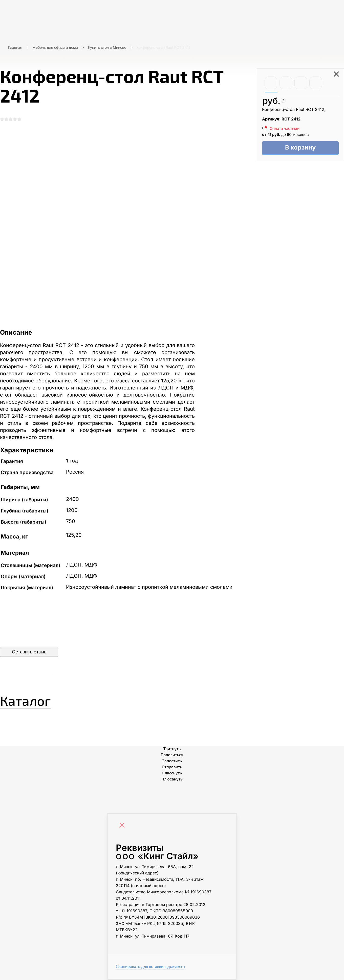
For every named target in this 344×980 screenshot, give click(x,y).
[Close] (123, 826)
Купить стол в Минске (107, 47)
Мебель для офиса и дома (55, 47)
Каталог (29, 700)
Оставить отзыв (29, 652)
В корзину (300, 148)
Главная (15, 47)
